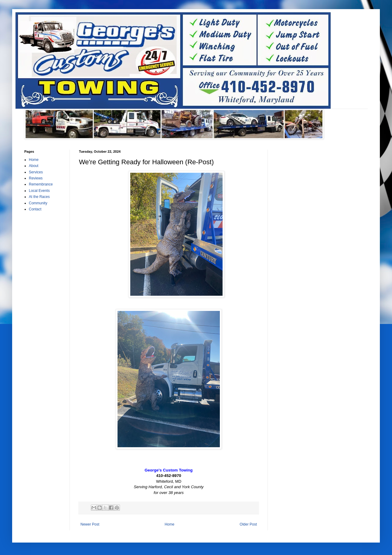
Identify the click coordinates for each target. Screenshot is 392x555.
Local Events (39, 191)
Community (38, 203)
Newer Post (90, 524)
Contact (35, 209)
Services (36, 172)
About (34, 166)
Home (169, 524)
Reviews (36, 178)
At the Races (39, 197)
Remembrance (41, 184)
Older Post (248, 524)
